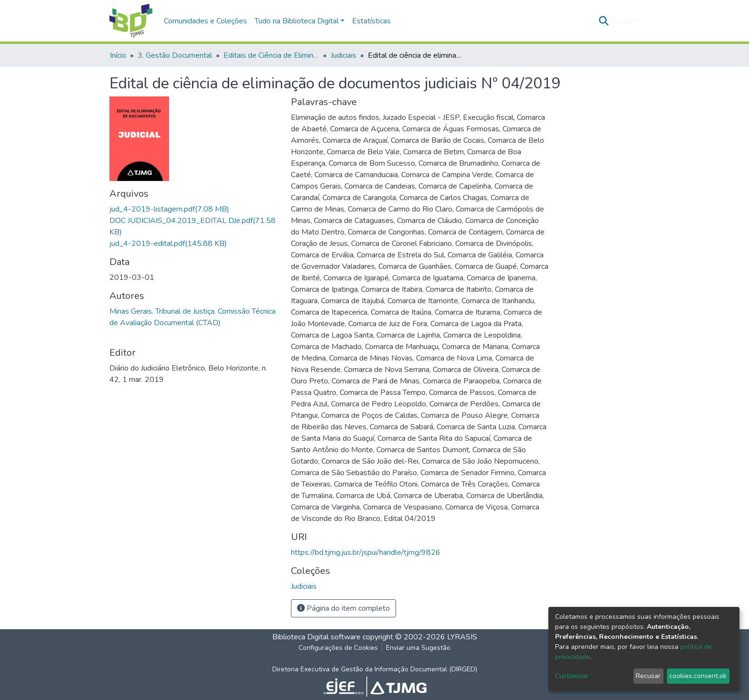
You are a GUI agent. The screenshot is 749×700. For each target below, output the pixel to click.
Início (118, 55)
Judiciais (343, 55)
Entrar (622, 21)
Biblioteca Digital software (316, 637)
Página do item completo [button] (343, 608)
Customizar (572, 676)
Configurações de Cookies (338, 648)
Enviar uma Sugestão (418, 648)
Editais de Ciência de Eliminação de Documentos (271, 55)
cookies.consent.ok (698, 676)
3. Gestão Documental (175, 55)
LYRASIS (462, 637)
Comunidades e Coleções (205, 21)
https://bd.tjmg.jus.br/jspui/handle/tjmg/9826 (366, 552)
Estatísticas (371, 21)
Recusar (648, 676)
